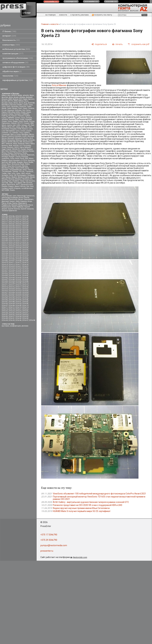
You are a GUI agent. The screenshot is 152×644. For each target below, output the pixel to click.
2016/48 (32, 320)
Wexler (32, 177)
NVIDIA (16, 146)
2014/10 (5, 263)
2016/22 (25, 309)
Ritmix (31, 159)
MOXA (10, 142)
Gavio (23, 118)
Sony (9, 166)
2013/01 (5, 237)
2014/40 (12, 276)
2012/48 (25, 235)
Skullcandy (16, 164)
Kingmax (17, 188)
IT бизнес (9, 31)
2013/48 (18, 257)
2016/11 (5, 307)
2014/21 (18, 266)
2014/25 (18, 268)
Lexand (29, 131)
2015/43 (5, 300)
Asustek (5, 103)
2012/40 (25, 231)
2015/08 (12, 283)
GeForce (29, 118)
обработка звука (12, 71)
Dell (24, 110)
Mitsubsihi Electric (22, 138)
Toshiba (15, 172)
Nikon (15, 144)
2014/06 (5, 261)
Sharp (26, 162)
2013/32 (18, 250)
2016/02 (25, 302)
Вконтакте (11, 185)
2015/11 (5, 285)
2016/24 (12, 311)
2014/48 (12, 279)
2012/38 (12, 231)
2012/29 (5, 227)
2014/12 (18, 263)
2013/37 (25, 251)
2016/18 (12, 309)
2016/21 (18, 309)
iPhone (4, 127)
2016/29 (12, 313)
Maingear (25, 134)
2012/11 (18, 218)
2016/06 (25, 303)
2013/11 (18, 240)
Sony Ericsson (16, 166)
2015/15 (5, 287)
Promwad (25, 157)
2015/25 (18, 290)
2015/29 (18, 292)
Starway (25, 166)
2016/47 (25, 320)
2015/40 (12, 298)
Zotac (11, 183)
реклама (25, 326)
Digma (4, 112)
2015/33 (18, 294)
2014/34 (25, 272)
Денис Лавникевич (26, 199)
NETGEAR (5, 190)
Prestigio (5, 157)
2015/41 (18, 298)
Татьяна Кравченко (9, 211)
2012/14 (12, 220)
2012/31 (18, 227)
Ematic (23, 112)
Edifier (18, 112)
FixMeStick (25, 114)
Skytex (27, 164)
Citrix (8, 107)
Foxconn (14, 116)
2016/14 (25, 307)
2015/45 (18, 300)
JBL (26, 127)
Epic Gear (30, 186)
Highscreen (6, 123)
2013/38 (5, 253)
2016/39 (25, 316)
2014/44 (12, 278)
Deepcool (11, 110)
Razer (17, 159)
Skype (22, 164)
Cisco (4, 107)
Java (22, 127)
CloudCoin (23, 107)
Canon (26, 105)
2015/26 (25, 290)
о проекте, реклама (79, 15)
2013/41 (25, 253)
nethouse (9, 144)
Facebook (17, 114)
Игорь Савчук (12, 203)
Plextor (25, 153)
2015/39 (5, 298)
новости (63, 15)
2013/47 (12, 257)
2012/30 (12, 227)
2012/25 (5, 225)
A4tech (4, 95)
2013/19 (18, 244)
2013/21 (5, 246)
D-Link (4, 110)
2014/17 (18, 265)
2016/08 (12, 305)
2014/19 (5, 266)
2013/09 (5, 240)
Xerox (4, 181)
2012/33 (5, 229)
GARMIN (11, 118)
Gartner (17, 118)
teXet (25, 170)
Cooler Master (12, 108)
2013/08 (25, 238)
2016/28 (5, 313)
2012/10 (12, 218)
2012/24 (25, 224)
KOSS (19, 129)
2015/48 (12, 302)
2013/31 (12, 250)
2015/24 (12, 290)
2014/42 (25, 276)
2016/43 (25, 318)
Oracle (9, 149)
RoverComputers (15, 160)
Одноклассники (27, 185)
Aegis (32, 95)
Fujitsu (4, 118)
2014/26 (25, 268)
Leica (17, 131)
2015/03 (5, 281)
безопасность (11, 40)
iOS (29, 125)
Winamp (11, 179)
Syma (27, 168)
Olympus (10, 147)
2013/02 (12, 237)
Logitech (27, 133)
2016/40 (5, 318)
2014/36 (12, 274)
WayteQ (14, 177)
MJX (31, 138)
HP (18, 123)
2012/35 (18, 229)
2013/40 (18, 253)
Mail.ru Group (16, 134)
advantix (26, 95)
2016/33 (12, 315)
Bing (26, 103)
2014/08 (18, 261)
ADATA (14, 95)
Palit (7, 151)
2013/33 (25, 250)
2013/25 (25, 246)
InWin (19, 125)
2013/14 (12, 242)
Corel (20, 108)
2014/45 (18, 278)
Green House (23, 121)
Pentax (31, 151)
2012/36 (25, 229)
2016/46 (18, 320)
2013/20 (25, 244)
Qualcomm (6, 159)
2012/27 (18, 225)
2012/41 (5, 233)
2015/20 (12, 289)
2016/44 (5, 320)
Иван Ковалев (21, 201)
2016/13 (18, 307)
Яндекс (11, 186)
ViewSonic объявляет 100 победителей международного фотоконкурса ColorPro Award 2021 (99, 494)
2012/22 (12, 224)
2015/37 (18, 296)
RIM (26, 159)
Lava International (8, 131)
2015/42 (25, 298)
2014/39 (5, 276)
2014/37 (18, 274)
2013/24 (18, 246)
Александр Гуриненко (26, 196)
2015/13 (18, 285)
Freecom (21, 116)
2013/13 (5, 242)
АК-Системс (28, 183)
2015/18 (25, 287)
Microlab (31, 136)
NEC (3, 144)
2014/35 (5, 274)
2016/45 (12, 320)
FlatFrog (5, 116)
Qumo (12, 159)
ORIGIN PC (16, 149)
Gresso (32, 121)
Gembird (5, 120)
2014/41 (18, 276)
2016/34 (18, 315)
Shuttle (31, 162)
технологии (10, 76)
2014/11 (12, 263)
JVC (30, 127)
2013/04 (25, 237)
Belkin (16, 103)
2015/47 (5, 302)
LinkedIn (15, 133)
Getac (17, 120)
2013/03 (18, 237)
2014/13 (25, 263)
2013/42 (5, 255)
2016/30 (18, 313)
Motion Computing (8, 140)
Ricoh (22, 159)
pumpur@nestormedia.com (54, 545)
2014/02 (5, 259)
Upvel (18, 173)
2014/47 (5, 279)
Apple (25, 99)
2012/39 (18, 231)
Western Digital (23, 177)
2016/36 (5, 316)
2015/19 (5, 289)
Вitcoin (4, 185)
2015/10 (25, 283)
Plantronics (18, 153)
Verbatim (5, 175)
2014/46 (25, 278)
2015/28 (12, 292)
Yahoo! (22, 181)
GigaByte (28, 120)
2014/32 (12, 272)
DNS (9, 112)
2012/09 (5, 218)
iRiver (9, 127)
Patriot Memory (23, 151)
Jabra (18, 127)
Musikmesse (28, 142)
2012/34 (12, 229)
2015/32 (12, 294)
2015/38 (25, 296)
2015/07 (5, 283)
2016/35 (25, 315)
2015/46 (25, 300)
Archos (4, 101)
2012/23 (18, 224)
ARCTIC (10, 101)
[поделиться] (99, 44)
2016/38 (18, 316)
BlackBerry (6, 105)
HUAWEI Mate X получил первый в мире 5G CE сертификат (82, 511)
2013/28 (18, 248)
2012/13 (5, 220)
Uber (9, 173)
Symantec (5, 170)
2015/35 (5, 296)
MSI (21, 142)
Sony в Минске (59, 85)
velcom (28, 173)
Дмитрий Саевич (8, 201)
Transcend (29, 172)
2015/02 (25, 279)
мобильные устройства (16, 49)
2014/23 (5, 268)
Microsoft (11, 138)
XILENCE (16, 181)
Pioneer (10, 153)
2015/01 (18, 279)
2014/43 (5, 278)
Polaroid (23, 155)
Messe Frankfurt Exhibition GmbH (14, 136)
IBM (32, 123)
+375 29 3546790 (49, 540)
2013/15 (18, 242)
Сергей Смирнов (27, 209)
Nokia (28, 144)
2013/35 (12, 251)
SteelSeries (6, 168)
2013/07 (18, 238)
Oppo (4, 149)
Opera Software (25, 147)
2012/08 (25, 216)
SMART (4, 166)
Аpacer (20, 183)
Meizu (32, 134)
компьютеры (11, 45)
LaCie (31, 129)
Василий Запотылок (10, 199)
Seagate (20, 162)
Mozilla (16, 142)
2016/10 (25, 305)
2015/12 (12, 285)
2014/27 (5, 270)
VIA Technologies (20, 175)
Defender (18, 110)
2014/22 (25, 266)
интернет (9, 36)
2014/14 (5, 265)
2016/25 (18, 311)
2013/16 (25, 242)
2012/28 (25, 225)
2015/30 (25, 292)
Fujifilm (27, 116)
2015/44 (12, 300)
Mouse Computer (29, 140)
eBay (13, 112)
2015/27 (5, 292)
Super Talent (15, 168)
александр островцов (10, 198)
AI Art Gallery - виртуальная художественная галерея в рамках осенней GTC (91, 502)
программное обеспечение (18, 58)
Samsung (31, 160)
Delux (28, 110)
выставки (5, 326)
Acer (9, 95)
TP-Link (22, 172)
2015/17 (18, 287)
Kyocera (25, 129)
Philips (4, 153)
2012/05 (5, 216)
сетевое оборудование (15, 62)
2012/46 (12, 235)
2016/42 (18, 318)
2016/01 (18, 302)
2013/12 (25, 240)
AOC (21, 99)
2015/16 (12, 287)
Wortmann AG (27, 179)
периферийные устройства (18, 80)
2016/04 (12, 303)
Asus (26, 101)
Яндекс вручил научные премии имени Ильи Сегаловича (81, 508)
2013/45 (25, 255)
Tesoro (12, 190)
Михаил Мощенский (19, 205)
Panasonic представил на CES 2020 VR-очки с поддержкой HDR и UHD (88, 505)
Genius (11, 120)
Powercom (31, 155)
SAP (10, 162)
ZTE (15, 183)
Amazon (5, 99)
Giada (22, 120)
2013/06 (12, 238)
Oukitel (23, 149)
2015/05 (18, 281)
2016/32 (5, 315)
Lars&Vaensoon (27, 188)
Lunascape (6, 134)
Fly (9, 116)
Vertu (11, 175)
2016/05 (18, 303)
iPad (32, 125)
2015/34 (25, 294)
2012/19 (18, 222)
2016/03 (5, 303)
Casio (31, 105)
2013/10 (12, 240)
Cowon (25, 108)
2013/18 (12, 244)
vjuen (15, 196)
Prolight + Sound (15, 157)
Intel (14, 125)
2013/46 (5, 257)
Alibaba (22, 97)
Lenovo (23, 131)
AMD (10, 99)
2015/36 (12, 296)
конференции (15, 326)
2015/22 (25, 289)
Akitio (11, 97)
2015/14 (25, 285)
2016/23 (5, 311)
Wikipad (5, 179)
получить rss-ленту (102, 15)
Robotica (5, 160)
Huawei (27, 123)
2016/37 (12, 316)
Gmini (10, 121)
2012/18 (12, 222)
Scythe (14, 162)
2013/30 (5, 250)
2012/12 (25, 218)
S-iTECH (24, 160)
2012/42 (12, 233)
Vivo (3, 177)
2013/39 (12, 253)
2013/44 (18, 255)
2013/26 (5, 248)
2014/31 (5, 272)
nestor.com (51, 2)
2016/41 (12, 318)
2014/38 (25, 274)
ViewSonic (31, 175)
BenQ (21, 103)
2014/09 (25, 261)
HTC (22, 123)
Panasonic (13, 151)
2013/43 (12, 255)
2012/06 (12, 216)
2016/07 (5, 305)
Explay (11, 114)
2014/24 (12, 268)
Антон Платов (24, 198)
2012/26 (12, 225)
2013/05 (5, 238)
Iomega (24, 125)
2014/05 (25, 259)
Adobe (20, 95)
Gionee (4, 121)
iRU (14, 127)
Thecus (30, 170)
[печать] (117, 44)
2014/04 (18, 259)
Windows (18, 179)
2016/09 (18, 305)
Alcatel (16, 97)
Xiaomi (9, 181)
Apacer (17, 186)
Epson (29, 112)
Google (15, 121)
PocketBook (6, 155)
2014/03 (12, 259)
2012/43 (18, 233)
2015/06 (25, 281)
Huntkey (5, 188)
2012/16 (25, 220)
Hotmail (14, 123)
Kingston (14, 129)
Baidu (11, 103)
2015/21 (18, 289)
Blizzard (13, 105)
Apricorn (31, 99)
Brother (20, 105)
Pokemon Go (15, 155)
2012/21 (5, 224)
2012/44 (25, 233)
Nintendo (21, 144)
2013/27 (12, 248)
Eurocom (5, 114)
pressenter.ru (47, 551)
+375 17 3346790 (49, 535)
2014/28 (12, 270)
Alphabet (29, 97)
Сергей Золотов (14, 209)
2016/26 (25, 311)
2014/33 (18, 272)
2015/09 (18, 283)
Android (16, 99)
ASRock (21, 101)
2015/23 (5, 290)
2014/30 (25, 270)
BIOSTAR (31, 103)
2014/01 (25, 257)
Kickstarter (6, 129)
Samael (9, 196)
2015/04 (12, 281)
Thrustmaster (7, 172)
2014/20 (12, 266)
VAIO (23, 173)
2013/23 (12, 246)
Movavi (4, 142)
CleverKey (15, 107)
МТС (18, 185)
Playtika (5, 186)
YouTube (5, 183)
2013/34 (5, 251)
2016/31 (25, 313)
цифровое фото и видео (16, 67)
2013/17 (5, 244)
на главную (51, 15)
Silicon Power (6, 164)
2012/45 (5, 235)
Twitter (4, 173)
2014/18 (25, 265)
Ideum (4, 125)
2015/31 (5, 294)
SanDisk (5, 162)
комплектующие (13, 54)
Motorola (19, 140)
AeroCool (5, 97)
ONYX (16, 147)
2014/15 (12, 265)
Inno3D (11, 188)
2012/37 (5, 231)
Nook (10, 146)
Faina (4, 196)
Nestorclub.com (80, 557)
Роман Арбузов (18, 207)
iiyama (9, 125)
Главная (45, 24)
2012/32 (25, 227)
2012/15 (18, 220)
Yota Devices (30, 181)
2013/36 (18, 251)
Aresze (23, 186)
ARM (16, 101)
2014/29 (18, 270)
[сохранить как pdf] (139, 44)
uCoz (14, 173)
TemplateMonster (16, 170)
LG (10, 133)
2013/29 (25, 248)
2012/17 (5, 222)
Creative (31, 108)
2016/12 (12, 307)
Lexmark (5, 133)
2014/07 (12, 261)
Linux (21, 133)
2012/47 (18, 235)
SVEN (22, 168)
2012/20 (25, 222)
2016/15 (5, 309)
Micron (4, 138)
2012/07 (18, 216)
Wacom (8, 177)
